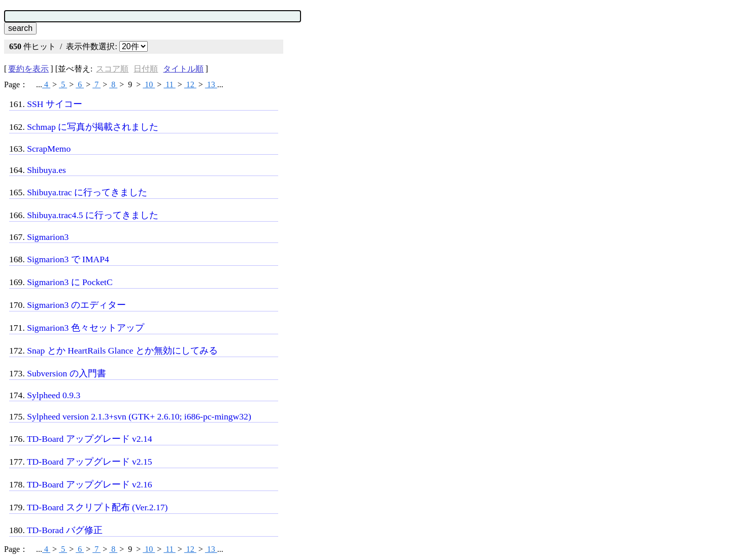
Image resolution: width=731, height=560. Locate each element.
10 (149, 84)
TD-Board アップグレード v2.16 (90, 484)
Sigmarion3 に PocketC (70, 282)
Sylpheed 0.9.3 (54, 395)
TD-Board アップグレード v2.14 (90, 439)
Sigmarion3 (48, 237)
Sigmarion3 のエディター (76, 305)
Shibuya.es (46, 170)
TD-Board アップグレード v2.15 (90, 462)
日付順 (146, 69)
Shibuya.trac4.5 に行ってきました (93, 215)
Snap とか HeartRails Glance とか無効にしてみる (122, 351)
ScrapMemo (49, 149)
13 (211, 84)
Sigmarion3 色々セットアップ (86, 328)
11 (169, 84)
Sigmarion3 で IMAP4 (68, 259)
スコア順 (112, 69)
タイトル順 (183, 69)
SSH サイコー (55, 104)
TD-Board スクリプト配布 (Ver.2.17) (97, 507)
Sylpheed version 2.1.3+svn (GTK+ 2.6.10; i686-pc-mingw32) (139, 416)
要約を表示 (28, 69)
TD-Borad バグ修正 (65, 530)
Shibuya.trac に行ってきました (87, 192)
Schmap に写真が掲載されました (93, 127)
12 (190, 84)
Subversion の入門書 (67, 373)
